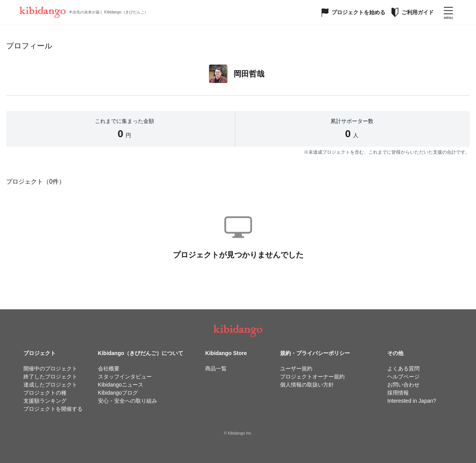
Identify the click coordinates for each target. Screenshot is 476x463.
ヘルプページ (403, 377)
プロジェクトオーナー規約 (312, 377)
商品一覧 (216, 368)
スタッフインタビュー (125, 377)
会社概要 (109, 368)
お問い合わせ (403, 385)
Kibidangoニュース (121, 385)
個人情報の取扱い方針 (307, 385)
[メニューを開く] (448, 12)
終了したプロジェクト (50, 377)
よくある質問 (403, 368)
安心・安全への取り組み (128, 401)
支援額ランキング (45, 401)
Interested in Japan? (412, 401)
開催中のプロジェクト (50, 368)
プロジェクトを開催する (53, 409)
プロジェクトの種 (45, 393)
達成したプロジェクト (50, 385)
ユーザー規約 (296, 368)
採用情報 (398, 393)
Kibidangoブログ (118, 393)
